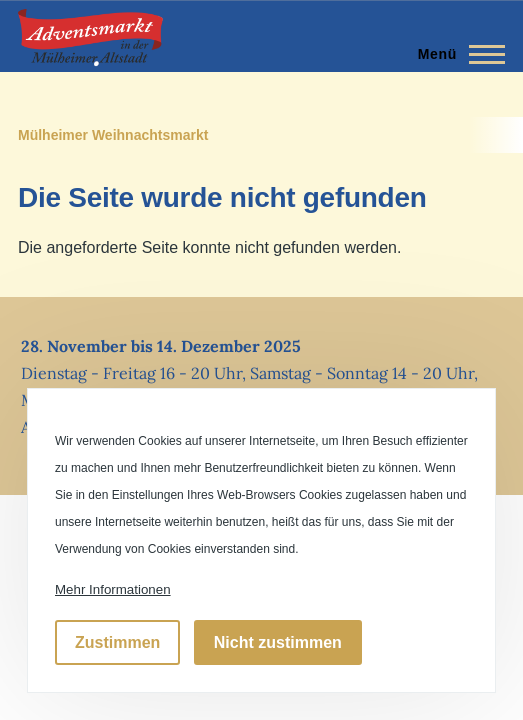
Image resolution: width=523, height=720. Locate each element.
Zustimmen (117, 642)
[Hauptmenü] (455, 54)
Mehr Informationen (113, 589)
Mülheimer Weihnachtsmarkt (113, 135)
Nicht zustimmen (278, 642)
